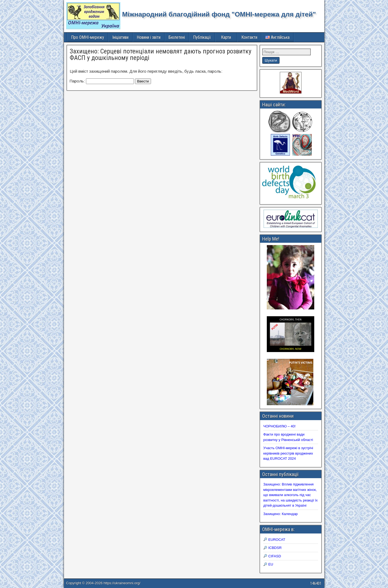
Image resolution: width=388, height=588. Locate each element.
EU (268, 564)
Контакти (249, 37)
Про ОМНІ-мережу (88, 37)
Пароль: (102, 81)
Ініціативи (120, 37)
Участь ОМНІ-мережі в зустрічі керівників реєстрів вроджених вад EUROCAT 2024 (288, 453)
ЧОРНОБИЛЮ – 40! (279, 426)
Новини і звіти (149, 37)
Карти (226, 37)
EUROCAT (274, 540)
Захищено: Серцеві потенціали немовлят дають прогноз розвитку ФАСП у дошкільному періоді (161, 55)
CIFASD (272, 556)
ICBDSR (273, 548)
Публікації (202, 37)
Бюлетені (177, 37)
